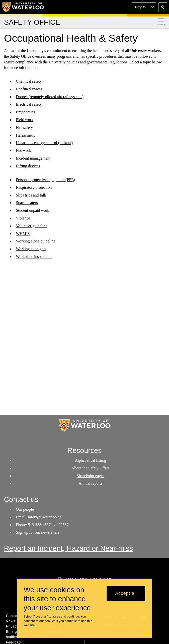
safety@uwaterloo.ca (44, 517)
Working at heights (31, 249)
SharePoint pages (91, 476)
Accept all (126, 593)
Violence (23, 218)
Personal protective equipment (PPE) (45, 180)
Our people (25, 509)
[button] (144, 7)
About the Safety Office (91, 468)
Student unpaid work (33, 210)
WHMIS (23, 233)
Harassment (25, 135)
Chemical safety (29, 81)
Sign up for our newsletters (38, 533)
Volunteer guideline (32, 226)
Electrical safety (29, 104)
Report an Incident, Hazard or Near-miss (69, 548)
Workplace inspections (34, 257)
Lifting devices (28, 166)
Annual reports (90, 483)
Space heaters (27, 203)
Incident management (33, 158)
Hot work (24, 150)
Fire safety (24, 127)
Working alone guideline (36, 241)
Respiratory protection (34, 187)
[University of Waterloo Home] (23, 7)
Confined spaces (29, 89)
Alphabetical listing (90, 460)
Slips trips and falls (31, 195)
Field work (25, 120)
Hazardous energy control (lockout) (44, 143)
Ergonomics (26, 112)
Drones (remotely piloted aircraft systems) (50, 97)
